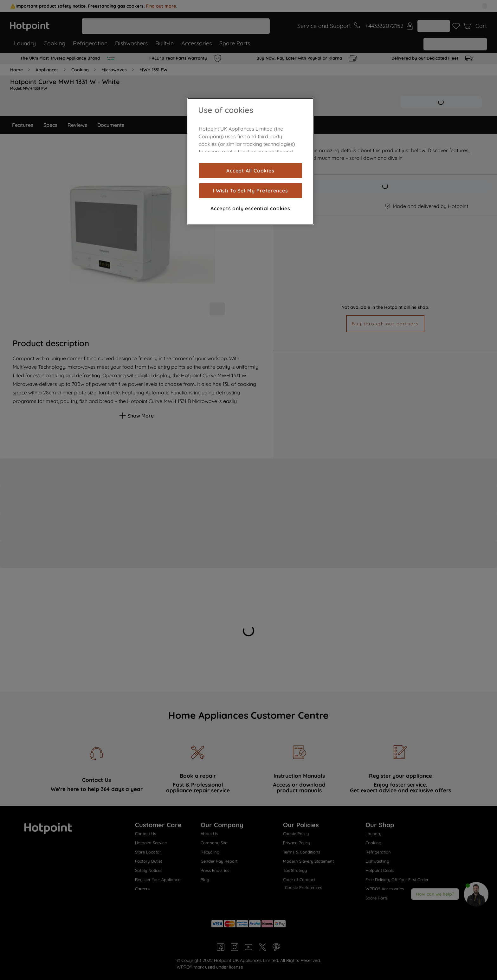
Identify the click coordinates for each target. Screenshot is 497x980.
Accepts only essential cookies (250, 208)
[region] (251, 161)
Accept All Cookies (250, 171)
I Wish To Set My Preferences (250, 191)
